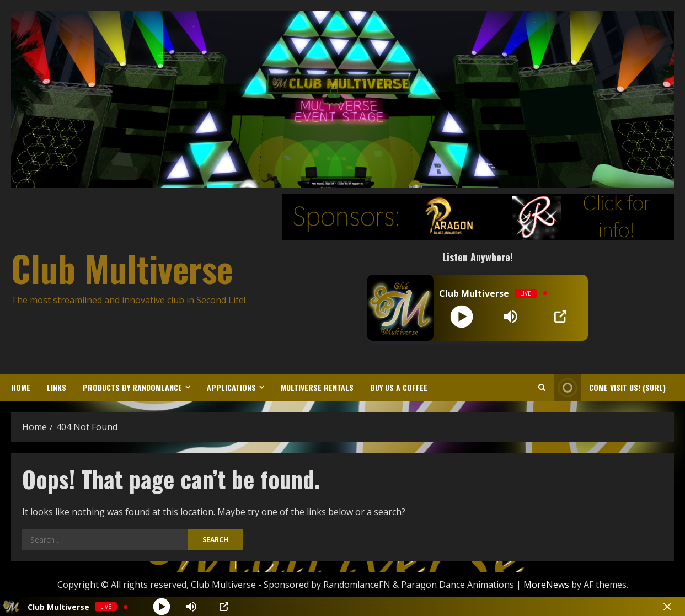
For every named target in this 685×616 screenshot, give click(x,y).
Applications (231, 387)
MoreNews (546, 585)
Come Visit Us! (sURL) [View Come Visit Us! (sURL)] (610, 387)
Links (57, 387)
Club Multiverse (122, 268)
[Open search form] (542, 387)
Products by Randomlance (132, 387)
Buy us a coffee (399, 387)
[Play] (462, 316)
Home (21, 387)
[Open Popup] (560, 317)
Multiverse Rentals (317, 387)
